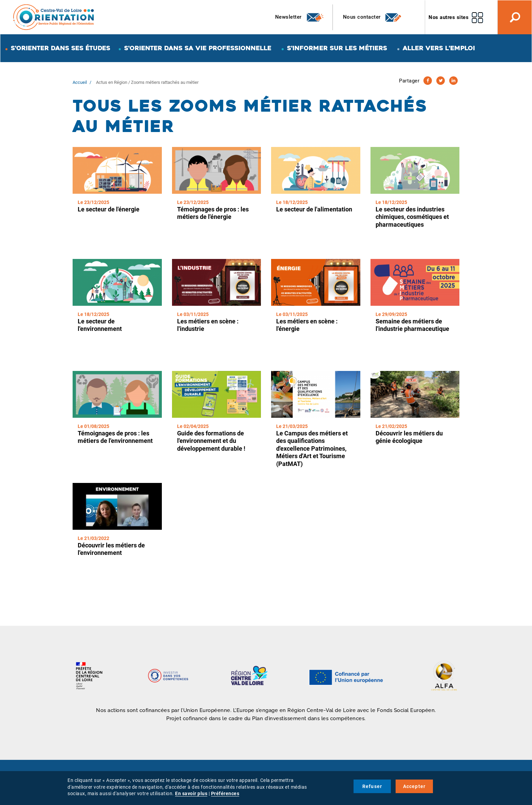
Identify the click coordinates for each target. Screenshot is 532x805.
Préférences (225, 793)
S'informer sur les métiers (337, 48)
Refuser (372, 786)
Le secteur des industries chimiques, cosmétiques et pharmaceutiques (412, 217)
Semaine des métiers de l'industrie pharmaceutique (412, 325)
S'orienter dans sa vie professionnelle (198, 48)
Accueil (80, 82)
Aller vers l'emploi (439, 48)
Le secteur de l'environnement (100, 325)
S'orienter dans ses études (61, 48)
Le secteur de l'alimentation (314, 209)
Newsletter (300, 17)
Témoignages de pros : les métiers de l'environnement (115, 437)
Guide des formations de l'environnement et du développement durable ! (211, 441)
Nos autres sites (449, 17)
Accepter (414, 786)
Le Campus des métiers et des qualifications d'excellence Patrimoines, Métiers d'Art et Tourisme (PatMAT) (312, 448)
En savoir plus (191, 793)
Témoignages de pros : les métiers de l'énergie (213, 213)
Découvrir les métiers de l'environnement (111, 549)
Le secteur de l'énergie (109, 209)
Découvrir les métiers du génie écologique (409, 437)
